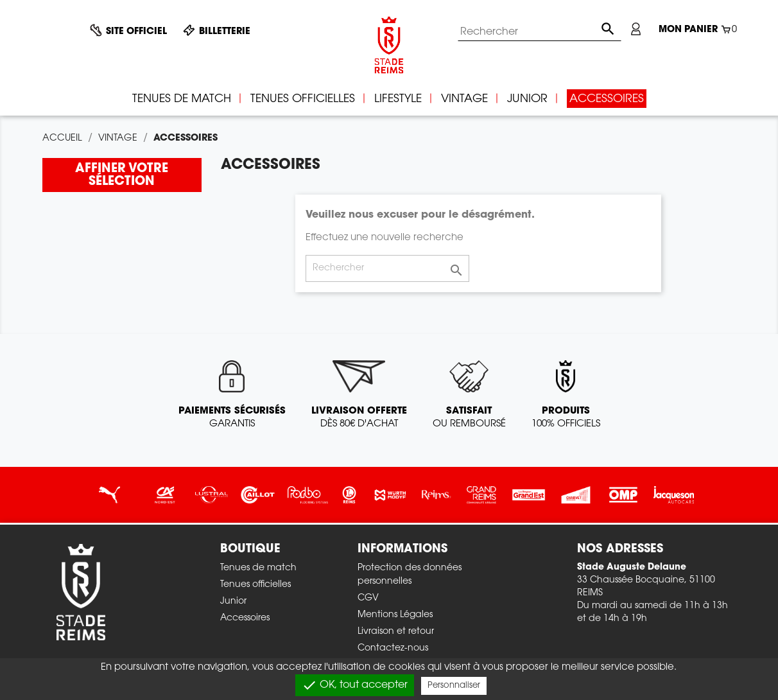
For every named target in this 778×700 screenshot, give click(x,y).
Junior (233, 602)
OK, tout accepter (355, 685)
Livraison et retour (396, 632)
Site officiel (136, 32)
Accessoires (245, 618)
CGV (368, 599)
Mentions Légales (395, 615)
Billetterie (225, 32)
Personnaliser (454, 686)
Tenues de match (258, 568)
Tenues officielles (255, 585)
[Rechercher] (540, 32)
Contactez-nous (393, 649)
